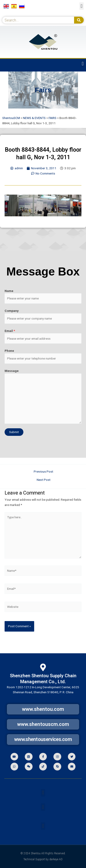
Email (10, 331)
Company (12, 311)
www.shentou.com (43, 709)
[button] (82, 6)
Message (12, 371)
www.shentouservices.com (43, 739)
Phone (9, 351)
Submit (14, 432)
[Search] (79, 20)
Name (9, 291)
